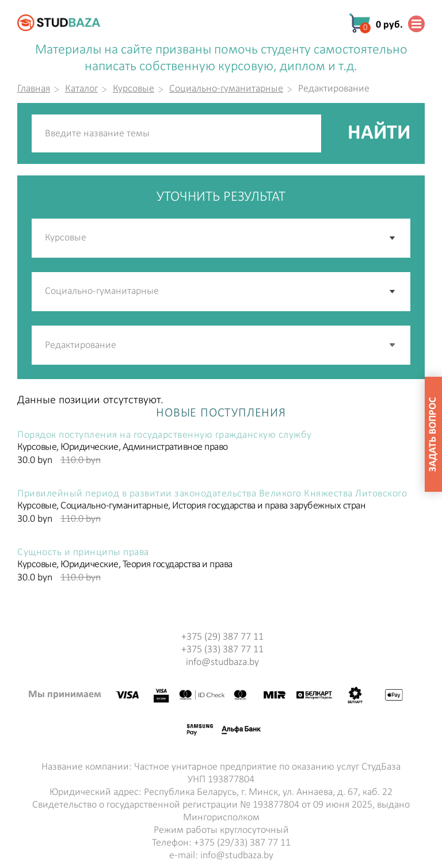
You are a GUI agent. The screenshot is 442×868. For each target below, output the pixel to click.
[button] (393, 345)
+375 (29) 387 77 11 (222, 637)
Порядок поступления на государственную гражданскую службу (165, 435)
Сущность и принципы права (83, 553)
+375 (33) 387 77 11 (222, 650)
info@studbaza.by (222, 662)
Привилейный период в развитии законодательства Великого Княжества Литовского (212, 494)
